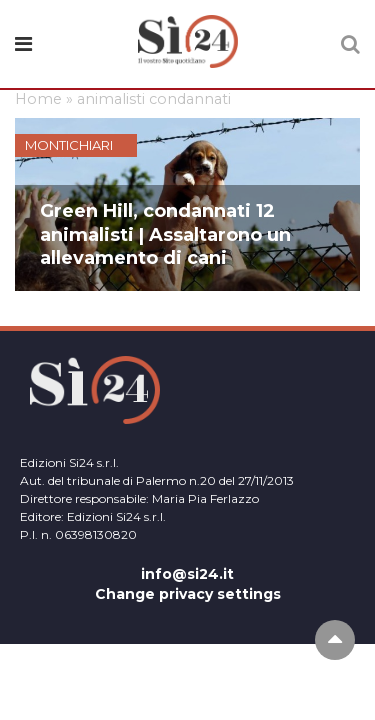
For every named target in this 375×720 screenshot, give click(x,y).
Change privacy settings (188, 594)
